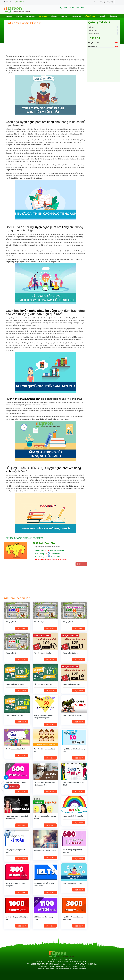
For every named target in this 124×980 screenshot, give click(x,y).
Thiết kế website (17, 259)
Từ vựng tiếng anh (54, 262)
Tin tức (96, 2)
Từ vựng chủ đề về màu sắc (73, 816)
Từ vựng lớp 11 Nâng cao (43, 684)
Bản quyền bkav (43, 262)
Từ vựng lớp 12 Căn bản (71, 684)
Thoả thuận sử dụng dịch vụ (63, 969)
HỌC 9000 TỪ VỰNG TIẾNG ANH (72, 8)
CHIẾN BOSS (81, 564)
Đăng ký (102, 2)
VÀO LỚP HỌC (43, 16)
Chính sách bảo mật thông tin (46, 969)
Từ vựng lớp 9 (11, 653)
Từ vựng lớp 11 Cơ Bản (71, 653)
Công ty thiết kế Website (18, 2)
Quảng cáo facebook (41, 259)
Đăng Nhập (110, 2)
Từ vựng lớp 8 (68, 622)
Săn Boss (54, 16)
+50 (46, 554)
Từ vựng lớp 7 (39, 622)
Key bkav (34, 262)
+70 (46, 557)
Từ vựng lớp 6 (11, 622)
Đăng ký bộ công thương (22, 262)
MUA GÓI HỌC (30, 16)
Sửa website (65, 259)
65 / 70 (47, 551)
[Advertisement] (46, 41)
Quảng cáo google (28, 259)
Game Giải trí (77, 16)
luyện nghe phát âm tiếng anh (25, 56)
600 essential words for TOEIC (45, 851)
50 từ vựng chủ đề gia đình (15, 749)
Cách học (19, 16)
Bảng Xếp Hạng (91, 16)
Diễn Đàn (65, 16)
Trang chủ (8, 16)
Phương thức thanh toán (79, 969)
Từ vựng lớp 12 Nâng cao (15, 715)
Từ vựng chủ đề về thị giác (72, 715)
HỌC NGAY (22, 628)
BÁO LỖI (103, 16)
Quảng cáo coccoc (55, 259)
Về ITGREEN (113, 16)
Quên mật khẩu (94, 33)
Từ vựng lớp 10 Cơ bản (43, 653)
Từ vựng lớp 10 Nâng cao (15, 684)
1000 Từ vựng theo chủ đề (72, 883)
